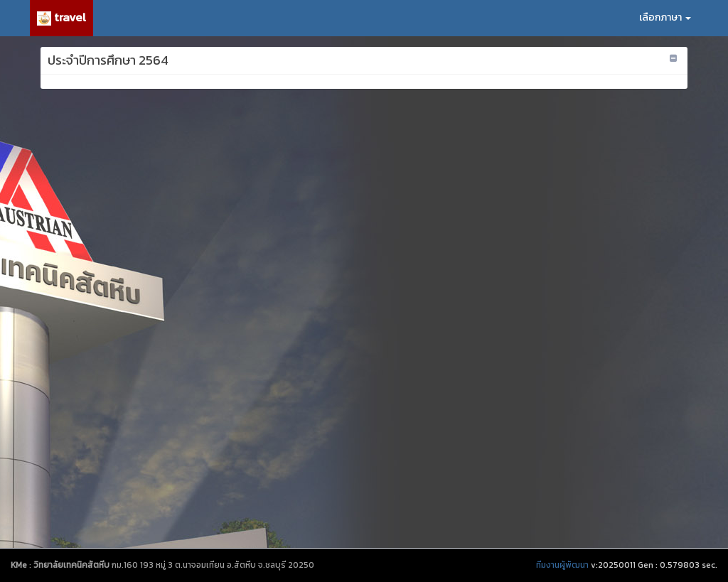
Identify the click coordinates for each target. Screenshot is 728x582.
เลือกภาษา (665, 17)
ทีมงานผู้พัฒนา (562, 565)
